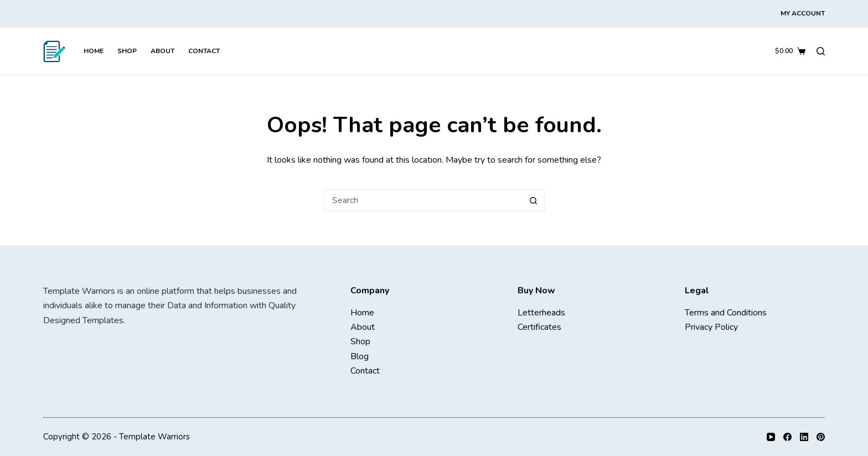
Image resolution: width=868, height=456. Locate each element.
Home (94, 51)
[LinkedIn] (804, 437)
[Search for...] (423, 200)
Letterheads (541, 313)
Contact (204, 51)
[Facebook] (787, 437)
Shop (127, 51)
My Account (803, 13)
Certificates (539, 327)
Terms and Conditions (726, 313)
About (162, 51)
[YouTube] (771, 437)
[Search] (821, 51)
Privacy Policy (711, 327)
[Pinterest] (821, 437)
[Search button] (534, 200)
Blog (360, 356)
